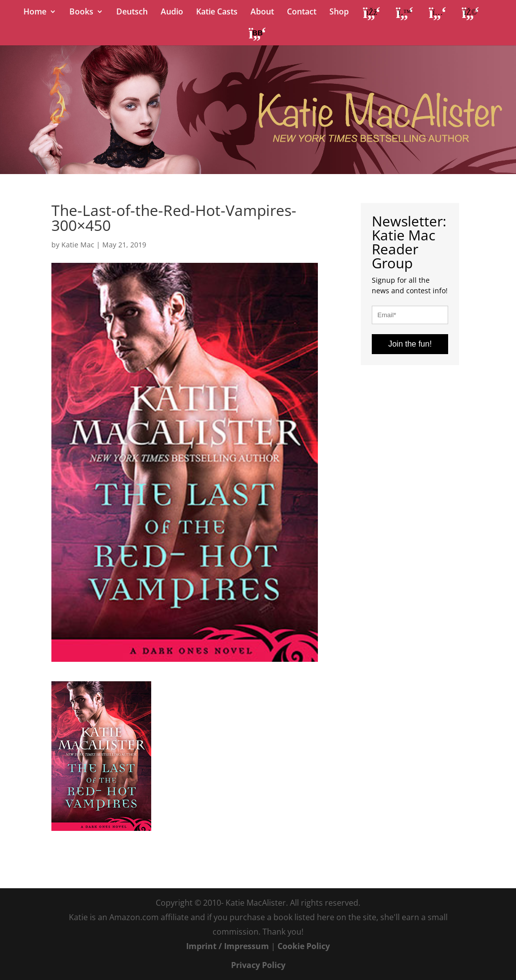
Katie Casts (217, 12)
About (262, 12)
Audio (172, 12)
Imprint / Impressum (228, 946)
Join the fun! (410, 344)
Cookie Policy (304, 946)
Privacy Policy (258, 965)
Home (35, 12)
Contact (302, 12)
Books (81, 12)
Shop (339, 12)
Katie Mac (78, 245)
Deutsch (132, 12)
